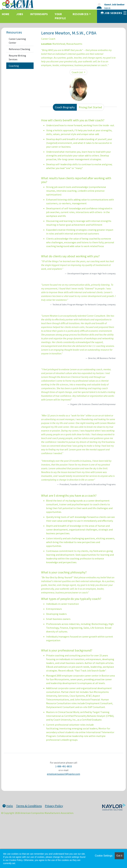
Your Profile (60, 16)
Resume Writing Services (17, 57)
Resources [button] (81, 14)
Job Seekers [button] (114, 13)
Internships (39, 14)
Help (8, 806)
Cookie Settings (104, 856)
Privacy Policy (54, 806)
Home (6, 14)
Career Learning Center (17, 41)
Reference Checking (19, 49)
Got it (119, 856)
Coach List (78, 72)
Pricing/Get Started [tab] (90, 107)
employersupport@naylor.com (63, 774)
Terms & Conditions (29, 806)
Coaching (14, 66)
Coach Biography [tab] (65, 107)
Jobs (20, 14)
